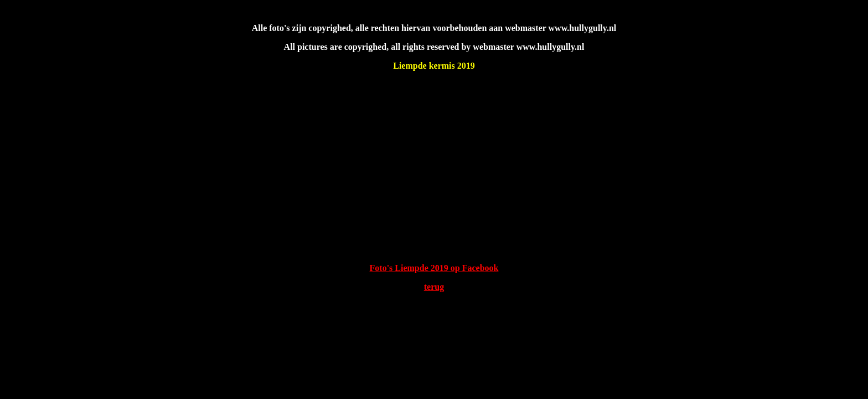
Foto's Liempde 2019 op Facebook (434, 268)
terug (434, 287)
